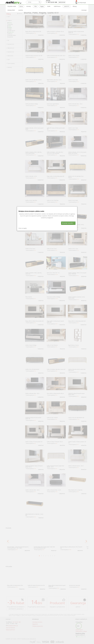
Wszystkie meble (12, 6)
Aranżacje (84, 10)
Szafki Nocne (57, 6)
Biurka (21, 6)
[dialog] (47, 219)
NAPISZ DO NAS (62, 2)
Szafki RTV (67, 6)
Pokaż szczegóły (23, 228)
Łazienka (21, 10)
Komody (29, 6)
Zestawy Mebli (11, 10)
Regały (42, 6)
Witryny (75, 6)
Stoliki (49, 6)
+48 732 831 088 (52, 2)
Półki (35, 6)
